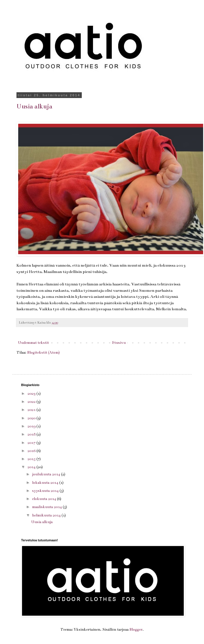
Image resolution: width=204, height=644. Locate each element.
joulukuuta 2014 (47, 474)
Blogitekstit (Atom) (43, 353)
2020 (32, 418)
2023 (32, 394)
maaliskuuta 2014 (47, 507)
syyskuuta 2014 (46, 491)
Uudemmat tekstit (33, 343)
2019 (32, 426)
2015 (32, 459)
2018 (32, 434)
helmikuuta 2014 (47, 515)
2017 (32, 443)
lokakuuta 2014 (46, 483)
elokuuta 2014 (44, 499)
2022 (32, 402)
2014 (32, 467)
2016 (32, 451)
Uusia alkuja (34, 106)
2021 (32, 410)
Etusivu (119, 343)
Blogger (136, 630)
